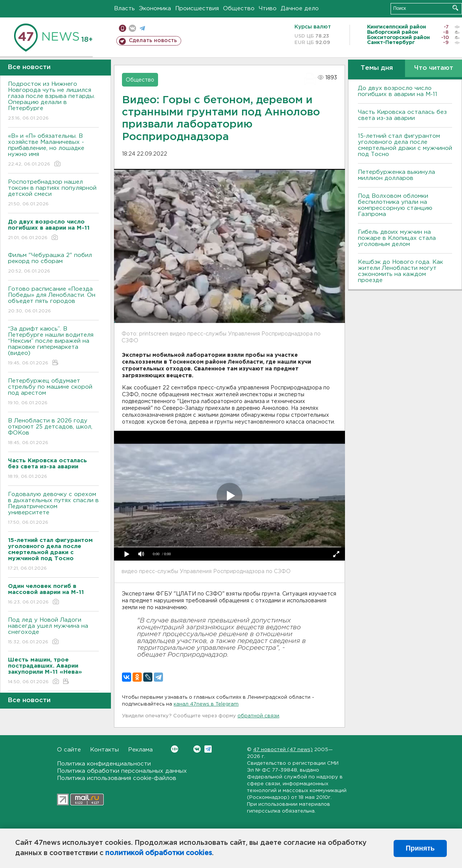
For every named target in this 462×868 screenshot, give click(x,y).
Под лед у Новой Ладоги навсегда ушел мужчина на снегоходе (53, 631)
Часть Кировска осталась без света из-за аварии (402, 115)
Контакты (104, 750)
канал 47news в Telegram (206, 704)
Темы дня (377, 68)
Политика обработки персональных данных (122, 771)
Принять (420, 848)
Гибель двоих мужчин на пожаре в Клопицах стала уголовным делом (397, 238)
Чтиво (268, 9)
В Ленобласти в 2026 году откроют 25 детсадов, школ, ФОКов (53, 432)
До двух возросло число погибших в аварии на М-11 (398, 91)
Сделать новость (153, 41)
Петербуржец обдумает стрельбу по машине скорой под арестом (53, 392)
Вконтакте (175, 749)
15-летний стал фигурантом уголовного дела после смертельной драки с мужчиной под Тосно (405, 145)
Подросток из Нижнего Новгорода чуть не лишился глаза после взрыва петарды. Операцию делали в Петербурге (53, 102)
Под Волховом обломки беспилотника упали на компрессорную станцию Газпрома (395, 205)
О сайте (69, 750)
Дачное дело (300, 9)
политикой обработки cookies (159, 853)
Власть (124, 9)
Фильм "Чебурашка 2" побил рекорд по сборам (53, 264)
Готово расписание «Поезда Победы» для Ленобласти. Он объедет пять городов (53, 300)
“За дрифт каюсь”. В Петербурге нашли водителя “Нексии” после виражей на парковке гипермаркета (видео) (53, 346)
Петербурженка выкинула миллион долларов (396, 175)
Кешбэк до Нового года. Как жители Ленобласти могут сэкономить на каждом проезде (400, 271)
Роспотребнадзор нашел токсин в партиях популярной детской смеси (53, 193)
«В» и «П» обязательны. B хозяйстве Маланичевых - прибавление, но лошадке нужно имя (53, 150)
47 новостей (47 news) (283, 750)
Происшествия (197, 9)
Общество (239, 9)
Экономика (155, 9)
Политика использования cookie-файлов (117, 778)
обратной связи (258, 716)
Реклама (140, 750)
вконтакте (132, 28)
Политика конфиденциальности (104, 764)
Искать (455, 8)
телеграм (142, 28)
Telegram (208, 749)
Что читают (434, 68)
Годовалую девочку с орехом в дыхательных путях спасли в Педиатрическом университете (53, 509)
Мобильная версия (123, 28)
